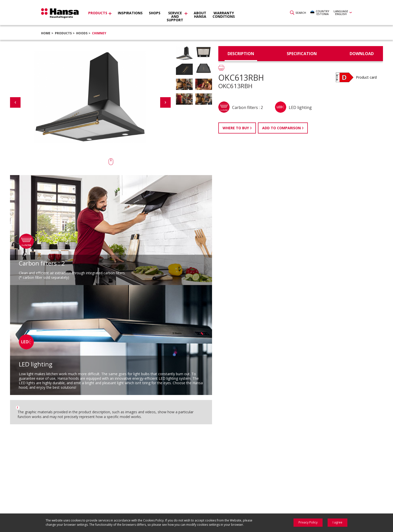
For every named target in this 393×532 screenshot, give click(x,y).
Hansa (60, 13)
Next (165, 102)
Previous (15, 102)
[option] (194, 55)
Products (63, 33)
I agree (337, 522)
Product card (366, 77)
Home (46, 33)
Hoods (82, 33)
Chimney (99, 33)
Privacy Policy (308, 522)
